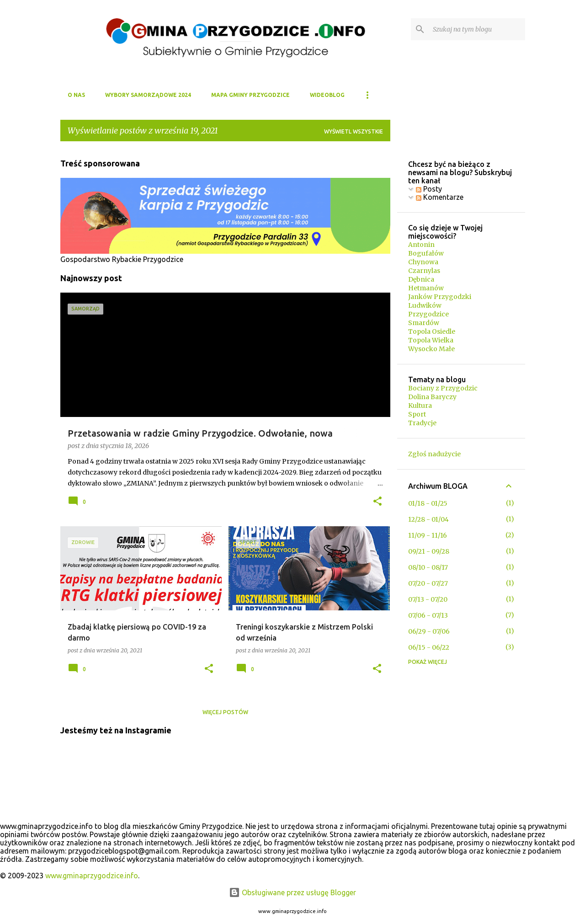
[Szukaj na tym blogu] (477, 29)
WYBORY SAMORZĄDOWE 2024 (148, 95)
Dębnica (421, 279)
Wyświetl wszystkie (354, 131)
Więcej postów (225, 712)
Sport (417, 414)
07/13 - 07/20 (428, 599)
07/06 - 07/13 (428, 615)
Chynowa (423, 262)
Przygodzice (428, 314)
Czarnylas (424, 271)
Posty (429, 189)
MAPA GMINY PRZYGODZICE (250, 95)
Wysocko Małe (431, 349)
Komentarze (440, 197)
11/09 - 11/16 (428, 535)
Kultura (420, 406)
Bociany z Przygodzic (443, 388)
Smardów (424, 323)
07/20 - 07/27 (428, 583)
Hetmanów (426, 288)
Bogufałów (426, 253)
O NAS (76, 95)
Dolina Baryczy (432, 397)
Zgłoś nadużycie (434, 454)
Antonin (421, 245)
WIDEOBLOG (327, 95)
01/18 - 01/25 (428, 503)
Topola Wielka (431, 340)
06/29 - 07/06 (429, 631)
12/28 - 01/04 (428, 519)
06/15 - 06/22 (429, 647)
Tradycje (422, 423)
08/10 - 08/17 (428, 567)
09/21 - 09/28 (429, 551)
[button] (378, 502)
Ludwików (425, 305)
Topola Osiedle (432, 331)
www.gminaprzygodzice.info (92, 876)
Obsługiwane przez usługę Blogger (292, 892)
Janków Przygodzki (440, 297)
